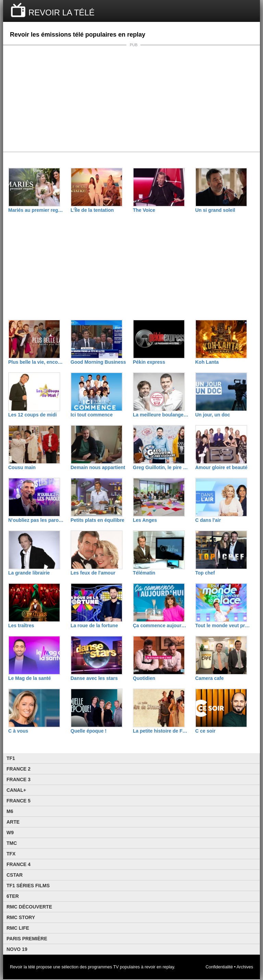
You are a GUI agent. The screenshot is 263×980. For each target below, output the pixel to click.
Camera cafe (209, 678)
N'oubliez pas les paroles (36, 520)
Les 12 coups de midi (33, 415)
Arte (13, 822)
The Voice (144, 210)
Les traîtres (21, 626)
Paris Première (27, 939)
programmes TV (103, 967)
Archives (245, 967)
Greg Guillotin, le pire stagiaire (161, 467)
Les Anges (145, 520)
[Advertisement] (131, 99)
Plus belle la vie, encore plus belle (36, 362)
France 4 (18, 864)
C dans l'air (208, 520)
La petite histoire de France (161, 731)
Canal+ (16, 790)
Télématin (144, 573)
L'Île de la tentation (92, 210)
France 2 (18, 769)
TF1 (11, 758)
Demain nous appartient (98, 467)
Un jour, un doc (213, 415)
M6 (10, 811)
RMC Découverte (29, 907)
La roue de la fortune (94, 626)
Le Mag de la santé (29, 678)
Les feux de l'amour (93, 573)
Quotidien (144, 678)
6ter (13, 896)
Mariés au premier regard (36, 210)
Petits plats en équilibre (97, 520)
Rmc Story (21, 917)
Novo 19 (17, 949)
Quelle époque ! (89, 731)
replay (168, 967)
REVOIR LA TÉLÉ (61, 12)
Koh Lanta (207, 362)
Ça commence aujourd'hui (161, 626)
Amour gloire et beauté (221, 467)
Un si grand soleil (215, 210)
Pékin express (149, 362)
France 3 (18, 779)
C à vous (18, 731)
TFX (11, 854)
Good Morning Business (98, 362)
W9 (10, 833)
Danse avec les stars (94, 678)
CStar (15, 875)
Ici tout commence (92, 415)
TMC (12, 843)
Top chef (205, 573)
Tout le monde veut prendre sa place (223, 626)
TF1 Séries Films (28, 886)
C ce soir (205, 731)
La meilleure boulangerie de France (161, 415)
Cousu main (22, 467)
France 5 (18, 801)
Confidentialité (219, 967)
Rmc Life (18, 928)
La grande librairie (29, 573)
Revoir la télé (23, 967)
